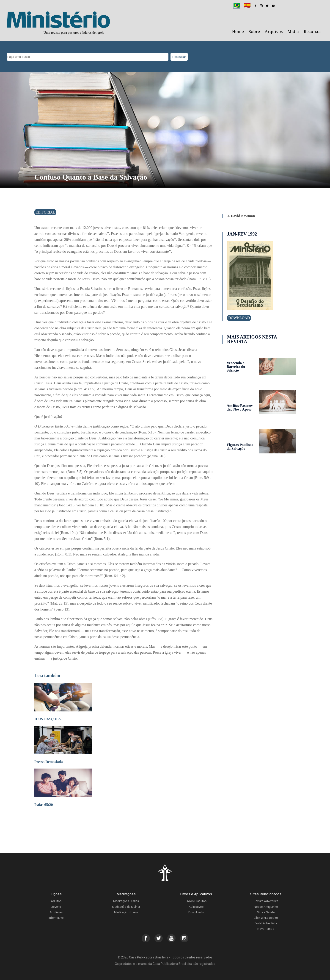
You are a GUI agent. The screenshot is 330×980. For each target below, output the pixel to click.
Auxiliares (56, 912)
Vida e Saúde (266, 912)
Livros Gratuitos (196, 901)
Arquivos (274, 31)
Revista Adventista (266, 901)
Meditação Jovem (126, 912)
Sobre (254, 31)
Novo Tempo (266, 929)
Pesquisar (179, 57)
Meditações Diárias (126, 901)
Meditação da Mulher (126, 907)
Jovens (56, 907)
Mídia (293, 31)
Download (239, 318)
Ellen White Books (266, 918)
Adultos (56, 901)
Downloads (196, 912)
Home (238, 31)
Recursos (312, 31)
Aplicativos (196, 907)
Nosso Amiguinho (266, 907)
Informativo (56, 918)
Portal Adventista (266, 923)
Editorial (45, 212)
